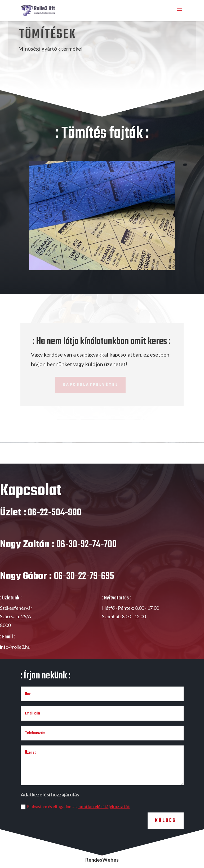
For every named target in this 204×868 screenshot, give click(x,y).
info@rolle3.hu (15, 656)
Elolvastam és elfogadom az (75, 816)
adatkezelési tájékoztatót (104, 815)
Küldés (166, 830)
